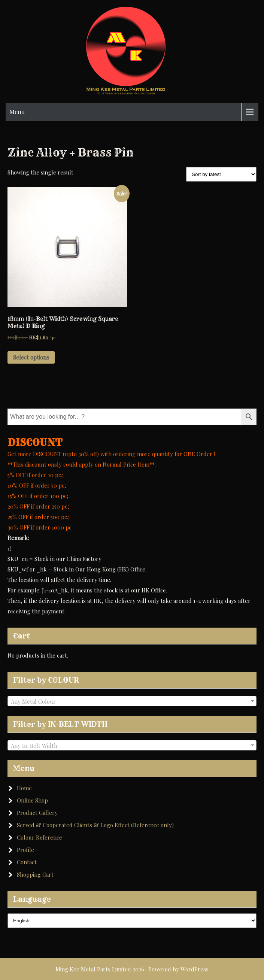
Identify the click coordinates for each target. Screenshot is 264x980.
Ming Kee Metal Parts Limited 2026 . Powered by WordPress (132, 969)
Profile (25, 850)
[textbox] (132, 701)
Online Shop (32, 800)
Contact (27, 862)
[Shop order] (221, 174)
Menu (17, 112)
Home (24, 788)
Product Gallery (37, 813)
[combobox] (132, 701)
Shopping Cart (35, 874)
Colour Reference (40, 837)
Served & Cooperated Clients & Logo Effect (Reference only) (95, 825)
